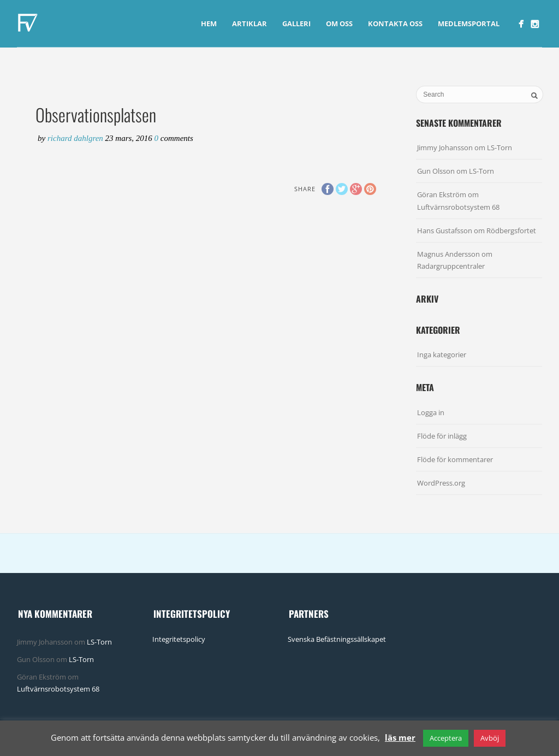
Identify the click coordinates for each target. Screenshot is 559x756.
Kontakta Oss (395, 23)
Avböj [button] (490, 738)
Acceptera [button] (446, 738)
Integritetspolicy (179, 639)
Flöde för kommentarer (455, 459)
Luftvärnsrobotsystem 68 (458, 207)
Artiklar (249, 23)
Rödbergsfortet (511, 231)
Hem (209, 23)
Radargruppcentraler (451, 266)
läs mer (400, 737)
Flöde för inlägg (442, 436)
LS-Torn (499, 147)
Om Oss (339, 23)
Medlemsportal (469, 23)
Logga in (431, 412)
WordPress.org (441, 483)
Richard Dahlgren (76, 138)
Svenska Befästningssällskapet (337, 639)
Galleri (296, 23)
